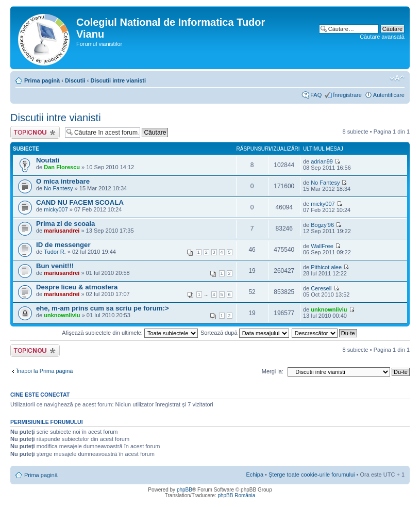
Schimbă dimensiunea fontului (397, 78)
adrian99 (322, 161)
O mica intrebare (63, 181)
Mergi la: (273, 371)
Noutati (48, 160)
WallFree (322, 246)
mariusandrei (62, 231)
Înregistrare (347, 95)
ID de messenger (63, 245)
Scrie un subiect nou (35, 132)
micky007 (56, 209)
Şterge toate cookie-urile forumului (312, 475)
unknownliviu (62, 315)
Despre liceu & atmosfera (77, 287)
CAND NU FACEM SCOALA (80, 202)
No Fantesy (58, 188)
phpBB (184, 490)
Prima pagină (42, 80)
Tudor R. (55, 252)
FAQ (316, 95)
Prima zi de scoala (65, 224)
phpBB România (236, 495)
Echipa (255, 475)
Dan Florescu (62, 167)
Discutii (75, 80)
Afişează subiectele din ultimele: (130, 333)
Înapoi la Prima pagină (45, 371)
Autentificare (389, 95)
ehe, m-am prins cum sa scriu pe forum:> (103, 308)
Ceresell (321, 288)
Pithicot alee (326, 267)
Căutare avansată (382, 37)
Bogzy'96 (322, 225)
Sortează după (245, 333)
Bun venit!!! (55, 266)
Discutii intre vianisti (118, 80)
